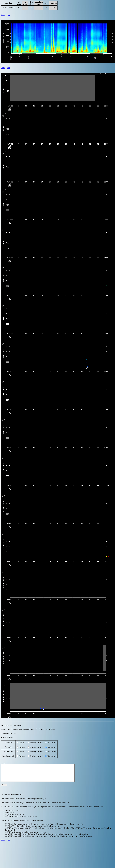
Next (9, 15)
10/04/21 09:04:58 (8, 8)
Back (3, 15)
